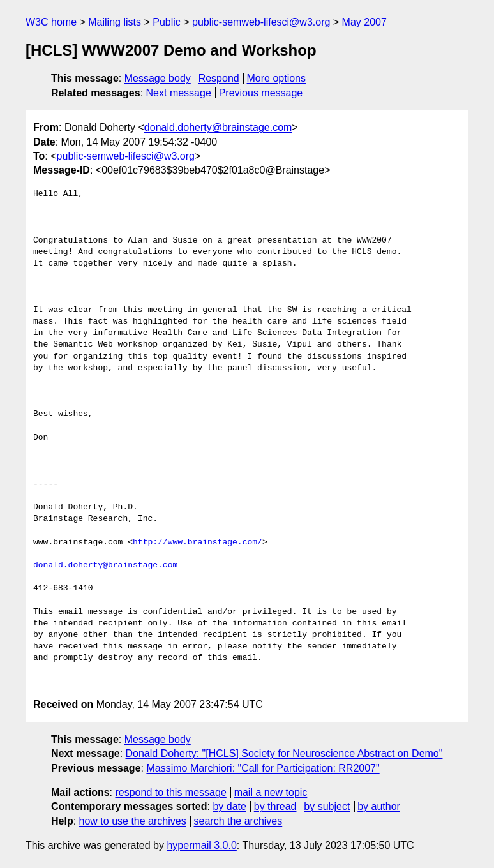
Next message (179, 93)
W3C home (51, 22)
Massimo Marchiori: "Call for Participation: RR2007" (263, 768)
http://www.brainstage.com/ (198, 542)
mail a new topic (271, 792)
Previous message (261, 93)
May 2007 (364, 22)
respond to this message (170, 792)
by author (379, 806)
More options (277, 78)
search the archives (238, 821)
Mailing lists (115, 22)
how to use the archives (133, 821)
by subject (327, 806)
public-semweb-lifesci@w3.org (261, 22)
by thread (275, 806)
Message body (158, 78)
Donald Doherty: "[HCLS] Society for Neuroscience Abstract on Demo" (284, 753)
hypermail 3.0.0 (201, 845)
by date (229, 806)
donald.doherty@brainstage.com (218, 127)
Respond (219, 78)
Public (167, 22)
